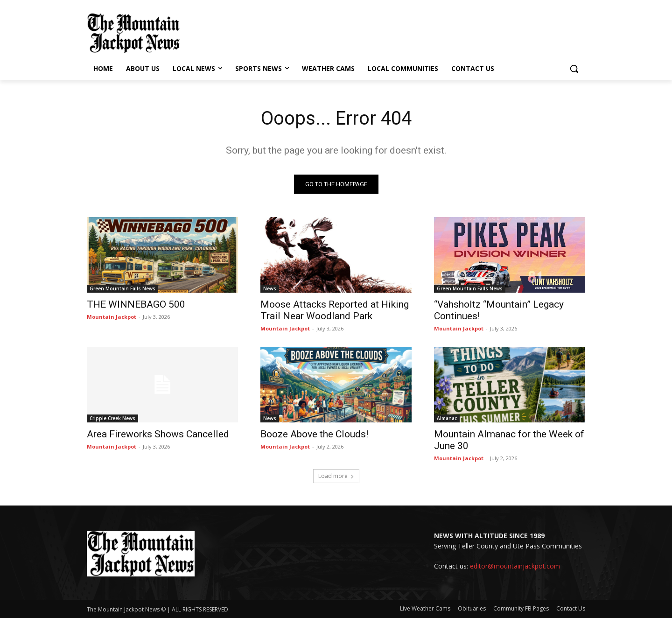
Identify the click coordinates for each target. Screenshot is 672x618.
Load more (336, 476)
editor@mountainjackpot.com (515, 566)
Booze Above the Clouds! (314, 434)
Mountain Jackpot (112, 317)
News (270, 288)
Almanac (447, 418)
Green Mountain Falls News (122, 288)
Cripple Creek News (112, 418)
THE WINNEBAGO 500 (136, 304)
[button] (574, 69)
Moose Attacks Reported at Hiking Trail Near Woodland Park (335, 310)
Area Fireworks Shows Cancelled (158, 434)
